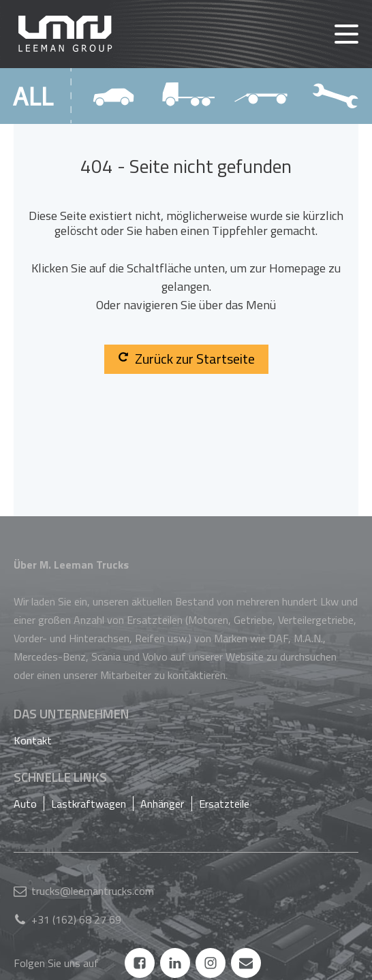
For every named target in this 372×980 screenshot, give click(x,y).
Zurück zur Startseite (186, 359)
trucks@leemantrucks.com (93, 891)
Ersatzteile (224, 804)
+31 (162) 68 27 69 (76, 919)
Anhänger (162, 804)
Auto (25, 804)
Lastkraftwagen (89, 804)
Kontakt (33, 740)
